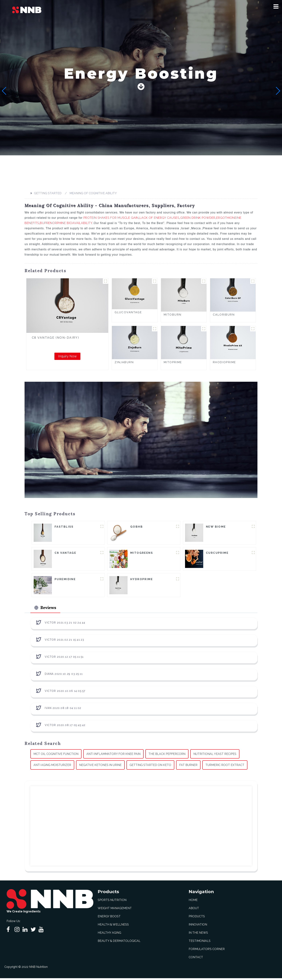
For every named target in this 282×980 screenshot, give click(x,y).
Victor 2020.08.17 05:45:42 (65, 727)
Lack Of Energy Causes (159, 218)
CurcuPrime (217, 553)
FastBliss (64, 527)
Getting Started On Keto (150, 767)
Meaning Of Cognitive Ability (93, 193)
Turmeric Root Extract (225, 767)
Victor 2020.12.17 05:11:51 (64, 659)
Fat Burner (188, 767)
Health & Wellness (113, 926)
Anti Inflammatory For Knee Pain (113, 756)
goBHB (137, 527)
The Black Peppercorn (167, 756)
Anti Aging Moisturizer (52, 767)
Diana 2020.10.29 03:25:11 (64, 676)
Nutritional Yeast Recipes (215, 756)
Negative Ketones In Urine (100, 767)
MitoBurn (173, 315)
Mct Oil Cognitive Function (56, 756)
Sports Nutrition (112, 902)
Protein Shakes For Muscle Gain (111, 218)
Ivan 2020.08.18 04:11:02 (63, 710)
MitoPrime (173, 362)
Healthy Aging (109, 934)
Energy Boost (109, 918)
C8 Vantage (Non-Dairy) (55, 338)
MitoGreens (142, 553)
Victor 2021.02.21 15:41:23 (64, 642)
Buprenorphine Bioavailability (66, 223)
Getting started (48, 193)
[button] (276, 7)
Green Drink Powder (198, 218)
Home (193, 902)
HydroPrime (142, 580)
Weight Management (115, 910)
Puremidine (65, 580)
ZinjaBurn (124, 362)
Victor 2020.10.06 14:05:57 (65, 693)
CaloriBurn (224, 315)
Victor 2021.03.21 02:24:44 (65, 624)
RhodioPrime (225, 362)
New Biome (216, 527)
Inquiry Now (67, 356)
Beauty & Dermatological (119, 943)
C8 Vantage (65, 553)
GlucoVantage (128, 312)
